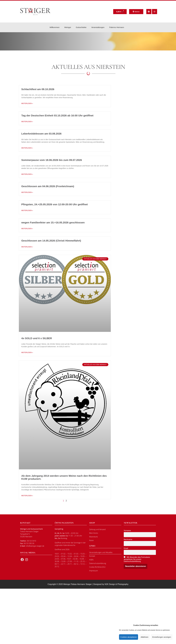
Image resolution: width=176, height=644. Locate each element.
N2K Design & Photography (117, 584)
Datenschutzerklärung (98, 563)
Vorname (127, 531)
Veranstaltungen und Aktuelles (101, 552)
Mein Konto (94, 533)
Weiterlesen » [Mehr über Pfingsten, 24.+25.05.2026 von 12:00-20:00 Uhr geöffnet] (20, 210)
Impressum (94, 571)
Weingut (68, 27)
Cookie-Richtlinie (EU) (97, 567)
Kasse (91, 540)
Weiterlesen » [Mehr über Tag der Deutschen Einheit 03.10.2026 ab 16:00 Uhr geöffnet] (20, 122)
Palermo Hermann (117, 27)
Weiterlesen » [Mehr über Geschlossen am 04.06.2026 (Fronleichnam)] (20, 192)
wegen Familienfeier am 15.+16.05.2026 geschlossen (46, 222)
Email (126, 548)
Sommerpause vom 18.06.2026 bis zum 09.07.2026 (45, 160)
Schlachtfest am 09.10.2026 (31, 89)
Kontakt (92, 556)
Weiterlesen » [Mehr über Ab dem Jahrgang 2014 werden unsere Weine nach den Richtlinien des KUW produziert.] (20, 496)
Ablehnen (144, 637)
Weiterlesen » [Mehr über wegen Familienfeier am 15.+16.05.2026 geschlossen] (20, 229)
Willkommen (55, 27)
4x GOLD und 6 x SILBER (30, 338)
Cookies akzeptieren (129, 637)
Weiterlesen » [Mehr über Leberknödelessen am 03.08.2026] (20, 148)
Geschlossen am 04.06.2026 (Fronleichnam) (41, 186)
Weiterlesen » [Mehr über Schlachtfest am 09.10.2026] (20, 103)
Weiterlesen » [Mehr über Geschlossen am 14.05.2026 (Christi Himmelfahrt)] (20, 247)
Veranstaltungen (98, 27)
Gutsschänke (81, 27)
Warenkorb (93, 537)
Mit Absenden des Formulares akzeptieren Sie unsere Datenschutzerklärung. (137, 559)
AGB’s (91, 560)
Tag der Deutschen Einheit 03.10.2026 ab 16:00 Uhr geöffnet (51, 115)
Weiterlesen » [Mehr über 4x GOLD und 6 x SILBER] (20, 353)
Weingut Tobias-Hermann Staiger (78, 584)
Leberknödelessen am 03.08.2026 (35, 134)
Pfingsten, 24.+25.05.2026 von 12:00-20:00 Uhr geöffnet (48, 204)
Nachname (128, 539)
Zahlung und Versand (97, 529)
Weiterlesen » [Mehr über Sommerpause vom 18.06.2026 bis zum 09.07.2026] (20, 174)
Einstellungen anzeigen (162, 637)
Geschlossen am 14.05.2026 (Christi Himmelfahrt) (44, 241)
